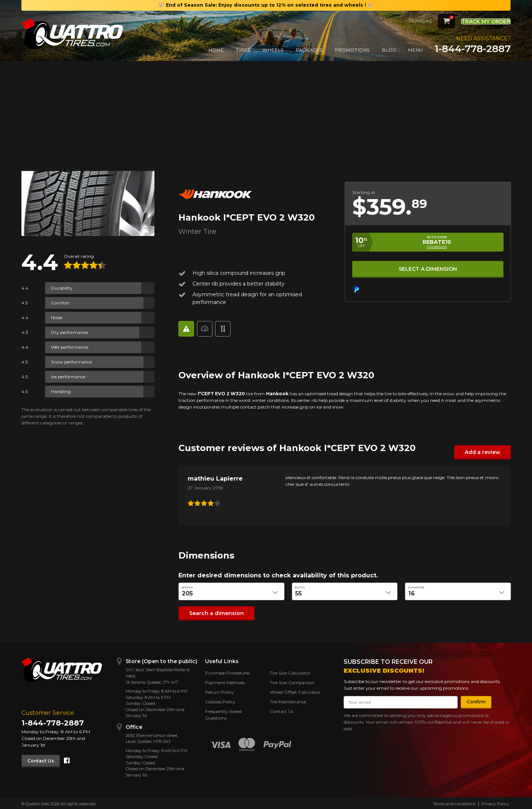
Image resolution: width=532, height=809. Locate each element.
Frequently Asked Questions (223, 713)
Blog (389, 50)
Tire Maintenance (288, 700)
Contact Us (44, 759)
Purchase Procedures (227, 671)
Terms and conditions (454, 802)
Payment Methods (225, 681)
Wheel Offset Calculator (295, 691)
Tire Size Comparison (292, 681)
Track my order (480, 21)
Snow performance (71, 362)
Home (216, 50)
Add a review (486, 452)
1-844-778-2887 (473, 49)
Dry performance (69, 332)
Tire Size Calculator (290, 671)
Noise (57, 318)
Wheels (273, 50)
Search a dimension (211, 612)
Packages (309, 50)
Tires (243, 50)
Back (31, 84)
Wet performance (70, 347)
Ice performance (68, 377)
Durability (62, 288)
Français (408, 21)
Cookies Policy (220, 700)
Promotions (352, 50)
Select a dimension (427, 268)
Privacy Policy (495, 802)
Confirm (473, 700)
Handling (61, 391)
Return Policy (220, 691)
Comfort (60, 303)
